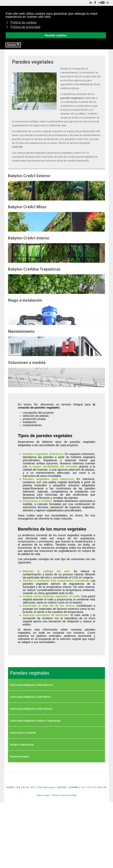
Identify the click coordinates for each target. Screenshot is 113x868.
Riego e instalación (22, 744)
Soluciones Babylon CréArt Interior (31, 709)
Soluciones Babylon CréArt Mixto (30, 697)
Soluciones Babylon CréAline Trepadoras (35, 721)
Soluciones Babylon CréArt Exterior (31, 685)
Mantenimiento (20, 756)
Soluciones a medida (23, 733)
